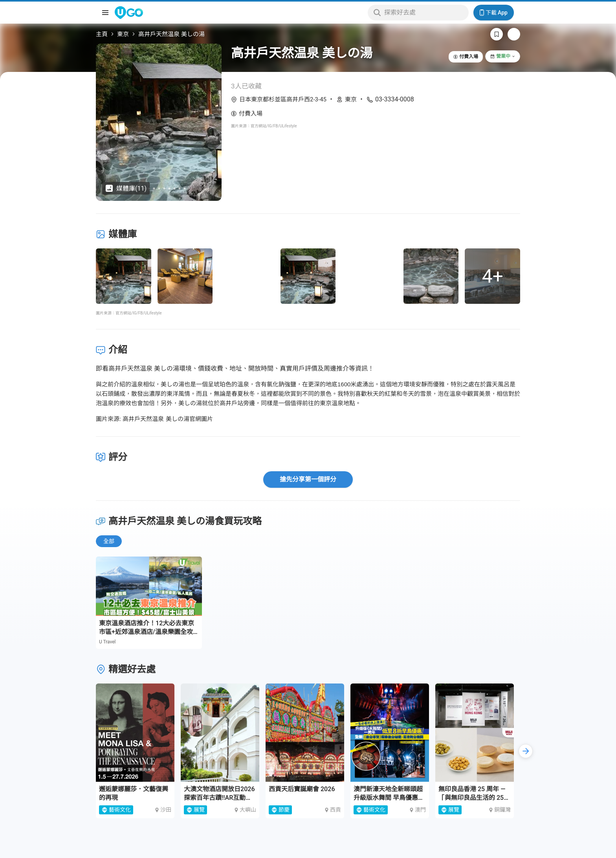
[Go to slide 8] (170, 188)
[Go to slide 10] (180, 188)
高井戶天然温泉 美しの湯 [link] (171, 34)
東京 (123, 34)
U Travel (107, 642)
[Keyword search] (424, 13)
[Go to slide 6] (159, 188)
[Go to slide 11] (185, 188)
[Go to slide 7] (164, 188)
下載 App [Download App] (494, 13)
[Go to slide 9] (175, 188)
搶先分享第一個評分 (308, 479)
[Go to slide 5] (154, 188)
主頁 (102, 34)
